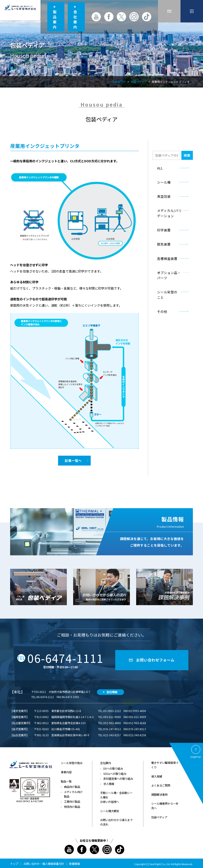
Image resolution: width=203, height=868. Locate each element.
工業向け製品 (72, 799)
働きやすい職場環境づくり (165, 764)
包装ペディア (139, 82)
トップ (14, 861)
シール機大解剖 (110, 809)
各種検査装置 (161, 254)
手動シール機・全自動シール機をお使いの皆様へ (116, 795)
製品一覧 (66, 780)
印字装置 (158, 227)
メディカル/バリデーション (168, 211)
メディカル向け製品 (73, 792)
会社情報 (112, 691)
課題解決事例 (159, 793)
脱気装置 (158, 240)
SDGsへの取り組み (115, 772)
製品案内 (55, 19)
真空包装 (158, 195)
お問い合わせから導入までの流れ (116, 820)
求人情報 (109, 782)
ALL (155, 168)
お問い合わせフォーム (155, 659)
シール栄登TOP (116, 82)
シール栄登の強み (72, 762)
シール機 (158, 181)
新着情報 (74, 861)
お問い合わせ (32, 861)
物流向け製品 (72, 804)
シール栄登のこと (164, 281)
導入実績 (157, 775)
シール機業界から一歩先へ (165, 804)
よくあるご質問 (161, 784)
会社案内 (75, 19)
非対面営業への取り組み (118, 777)
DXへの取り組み (113, 768)
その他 (157, 295)
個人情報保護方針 (53, 861)
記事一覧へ (73, 460)
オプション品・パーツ (167, 268)
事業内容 (66, 771)
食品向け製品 (72, 785)
